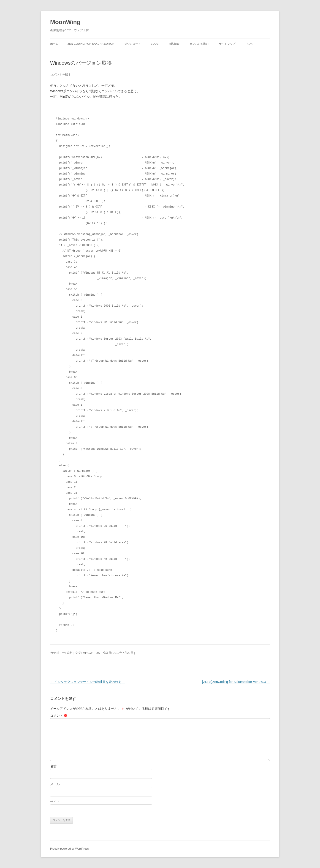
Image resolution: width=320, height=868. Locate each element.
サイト (55, 802)
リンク (249, 44)
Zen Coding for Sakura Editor (91, 44)
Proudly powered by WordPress (69, 849)
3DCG (155, 44)
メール (55, 784)
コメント (59, 715)
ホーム (54, 44)
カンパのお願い (199, 44)
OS (98, 653)
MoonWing (65, 22)
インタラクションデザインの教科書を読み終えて (87, 682)
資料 (70, 653)
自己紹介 (174, 44)
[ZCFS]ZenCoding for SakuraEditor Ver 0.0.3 (236, 682)
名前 (53, 766)
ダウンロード (133, 44)
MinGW (88, 653)
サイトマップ (227, 44)
